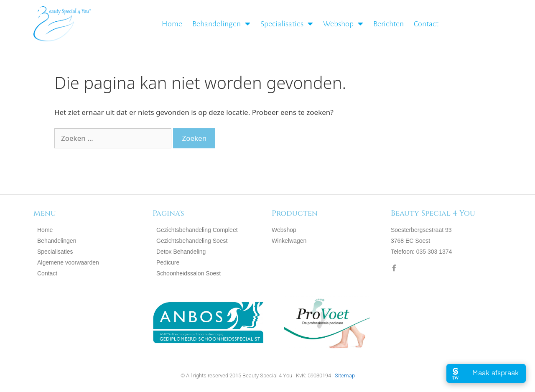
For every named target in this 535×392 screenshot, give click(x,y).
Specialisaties (287, 24)
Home (172, 24)
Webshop (343, 24)
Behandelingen (221, 24)
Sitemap (345, 375)
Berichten (389, 24)
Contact (426, 24)
